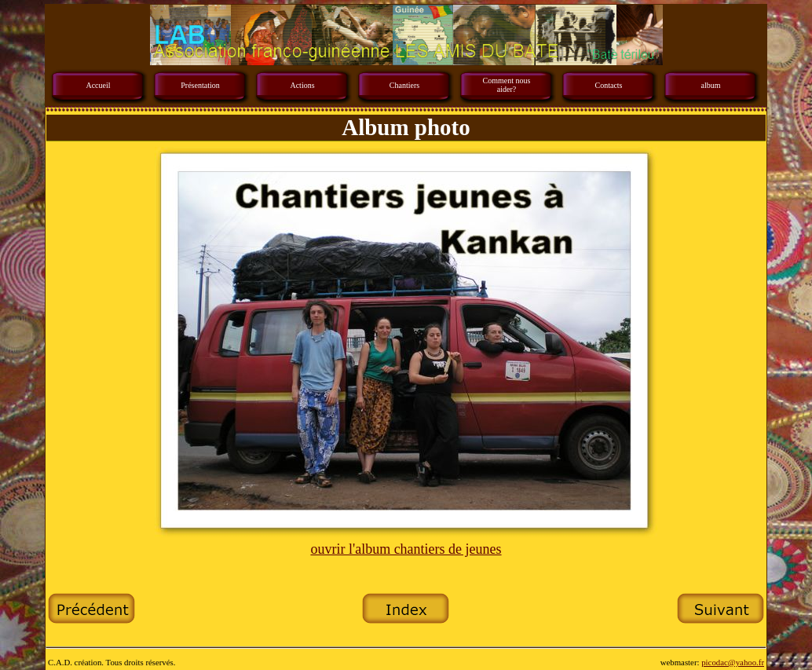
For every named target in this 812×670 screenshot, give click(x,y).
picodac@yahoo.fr (733, 662)
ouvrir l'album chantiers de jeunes (406, 549)
